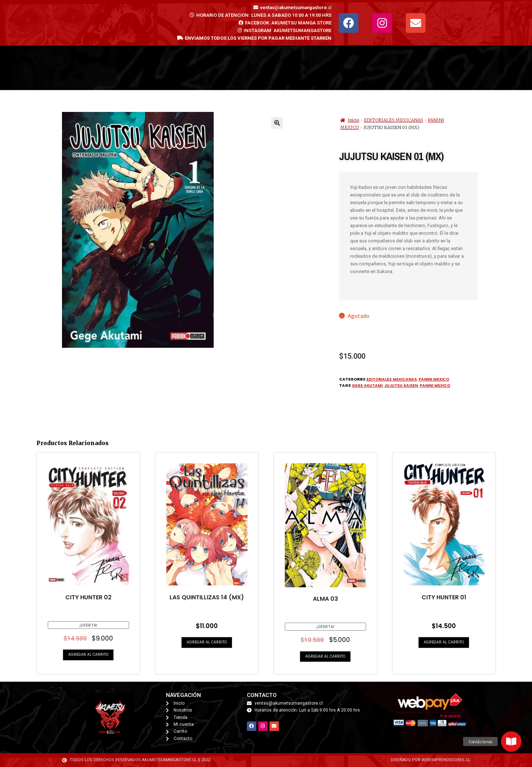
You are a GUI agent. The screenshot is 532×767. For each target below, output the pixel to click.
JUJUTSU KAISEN (401, 386)
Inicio (162, 68)
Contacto (318, 68)
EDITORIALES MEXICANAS (393, 120)
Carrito (277, 68)
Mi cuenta (238, 68)
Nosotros (363, 68)
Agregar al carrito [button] (88, 655)
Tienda (197, 68)
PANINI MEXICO (434, 379)
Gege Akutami (367, 386)
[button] (277, 123)
